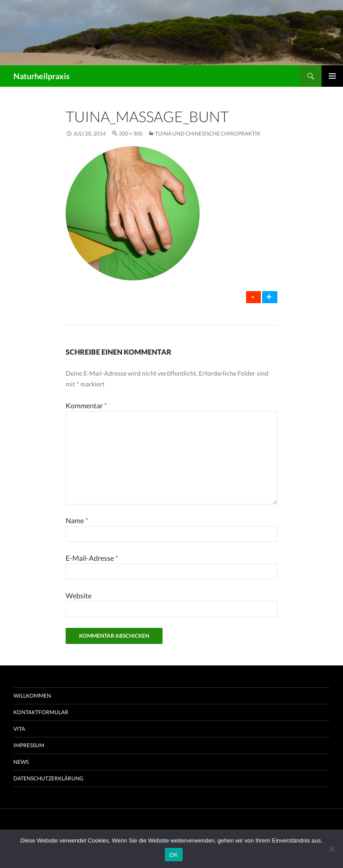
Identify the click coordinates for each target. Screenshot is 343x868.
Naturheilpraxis (42, 76)
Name (77, 520)
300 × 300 (131, 133)
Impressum (29, 745)
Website (79, 595)
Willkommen (32, 696)
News (21, 762)
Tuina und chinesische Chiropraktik (208, 133)
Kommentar (86, 405)
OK (174, 855)
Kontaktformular (41, 712)
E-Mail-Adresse (92, 558)
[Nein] (332, 849)
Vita (19, 729)
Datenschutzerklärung (48, 778)
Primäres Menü (332, 76)
